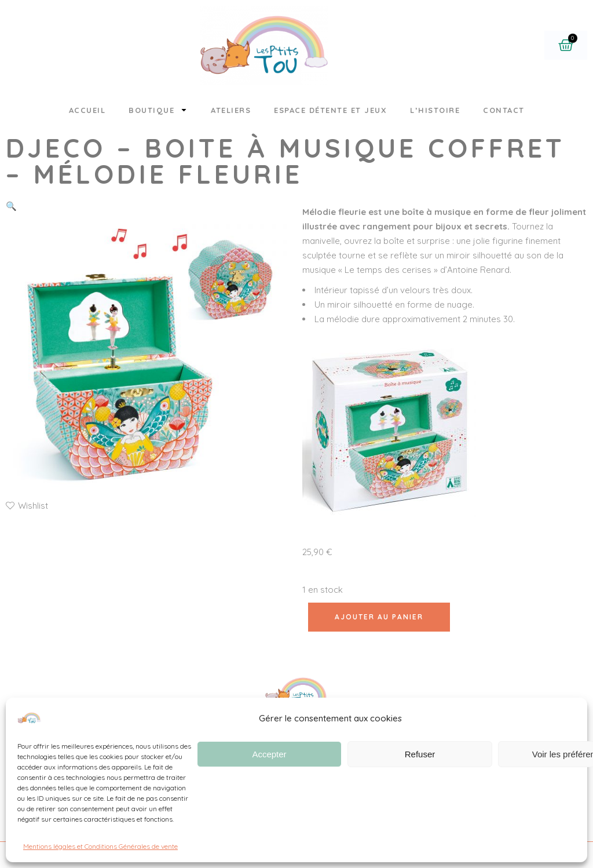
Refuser (420, 754)
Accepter (269, 754)
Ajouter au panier (379, 617)
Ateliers (231, 110)
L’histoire (435, 110)
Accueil (87, 110)
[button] (11, 206)
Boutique (158, 110)
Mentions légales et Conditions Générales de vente (100, 846)
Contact (504, 110)
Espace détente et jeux (330, 110)
